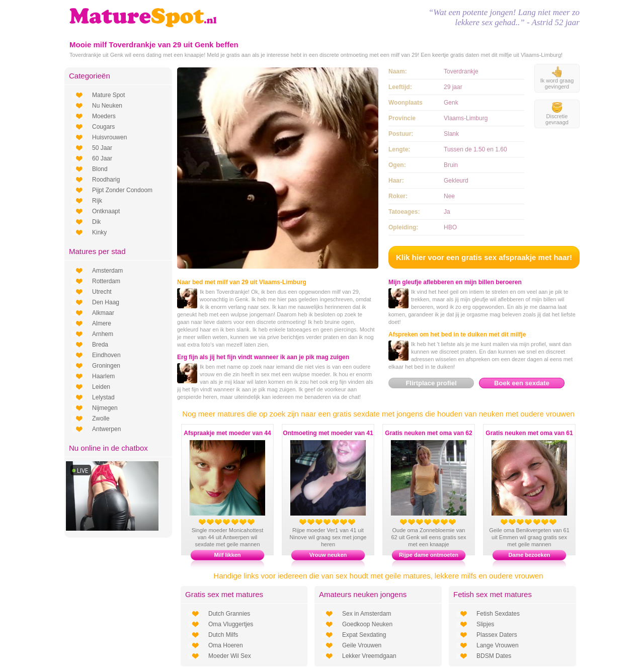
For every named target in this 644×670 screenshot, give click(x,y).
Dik (96, 222)
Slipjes (485, 624)
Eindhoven (106, 355)
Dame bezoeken (529, 555)
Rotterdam (106, 281)
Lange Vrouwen (498, 645)
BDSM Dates (494, 656)
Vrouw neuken (328, 555)
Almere (102, 323)
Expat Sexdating (364, 635)
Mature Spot (108, 95)
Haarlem (103, 376)
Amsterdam (107, 271)
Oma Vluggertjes (231, 624)
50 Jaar (102, 148)
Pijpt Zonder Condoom (122, 190)
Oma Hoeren (226, 645)
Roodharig (106, 180)
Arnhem (103, 334)
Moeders (104, 116)
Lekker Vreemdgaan (369, 656)
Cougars (103, 127)
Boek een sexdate (522, 383)
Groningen (106, 366)
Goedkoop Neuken (367, 624)
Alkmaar (103, 313)
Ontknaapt (106, 211)
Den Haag (106, 302)
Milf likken (227, 555)
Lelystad (103, 397)
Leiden (101, 387)
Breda (100, 345)
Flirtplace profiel (431, 383)
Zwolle (101, 418)
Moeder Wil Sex (230, 656)
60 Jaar (102, 158)
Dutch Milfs (223, 635)
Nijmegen (105, 408)
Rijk (97, 201)
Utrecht (102, 292)
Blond (100, 169)
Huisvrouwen (109, 137)
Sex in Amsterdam (367, 614)
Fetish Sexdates (498, 614)
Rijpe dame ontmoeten (429, 555)
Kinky (99, 232)
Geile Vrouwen (362, 645)
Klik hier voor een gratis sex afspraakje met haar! (484, 257)
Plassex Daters (497, 635)
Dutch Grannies (229, 614)
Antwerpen (106, 429)
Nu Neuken (107, 106)
